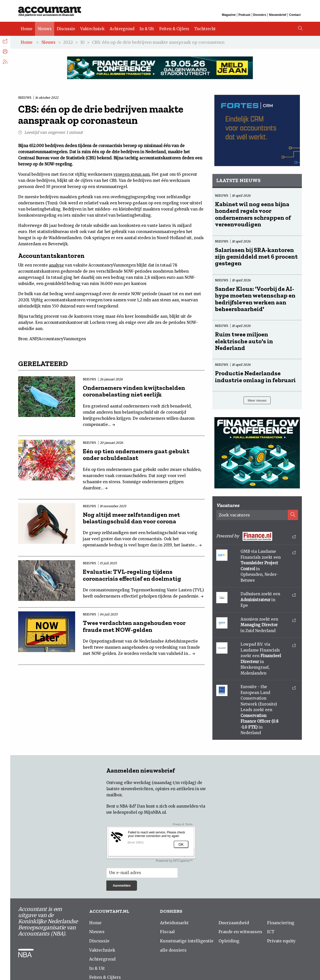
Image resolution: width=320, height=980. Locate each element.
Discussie (66, 29)
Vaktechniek (92, 29)
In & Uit (147, 29)
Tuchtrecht (205, 29)
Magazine (229, 15)
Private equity (281, 941)
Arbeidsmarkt (174, 923)
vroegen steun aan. (132, 174)
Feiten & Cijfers (174, 29)
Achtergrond (122, 29)
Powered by (256, 536)
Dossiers (260, 15)
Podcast (244, 15)
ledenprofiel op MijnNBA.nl (139, 812)
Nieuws (45, 29)
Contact (295, 15)
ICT (271, 932)
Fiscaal (167, 932)
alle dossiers (173, 950)
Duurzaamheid (234, 923)
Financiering (281, 923)
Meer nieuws (257, 400)
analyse (56, 265)
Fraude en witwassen (240, 932)
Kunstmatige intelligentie (187, 941)
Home (27, 29)
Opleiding (229, 941)
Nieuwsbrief (278, 15)
